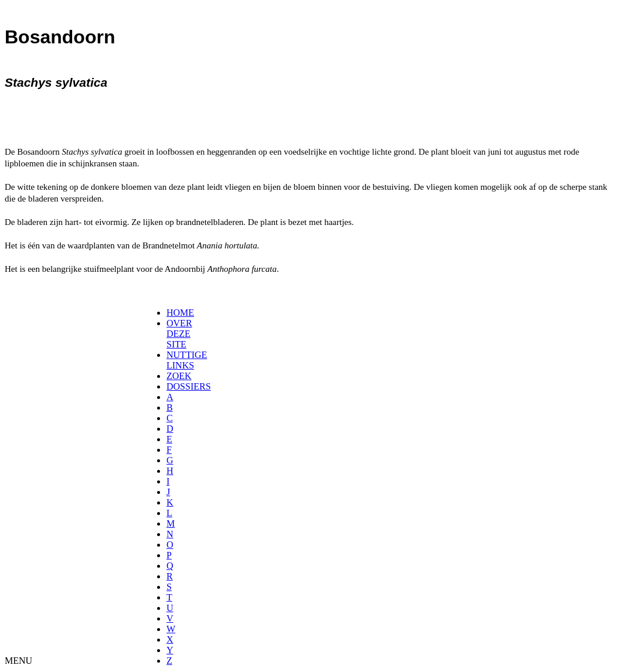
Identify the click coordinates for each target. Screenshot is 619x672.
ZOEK (179, 376)
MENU (18, 661)
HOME (180, 313)
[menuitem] (170, 313)
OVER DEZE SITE (179, 334)
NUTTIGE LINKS (187, 360)
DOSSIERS (189, 386)
